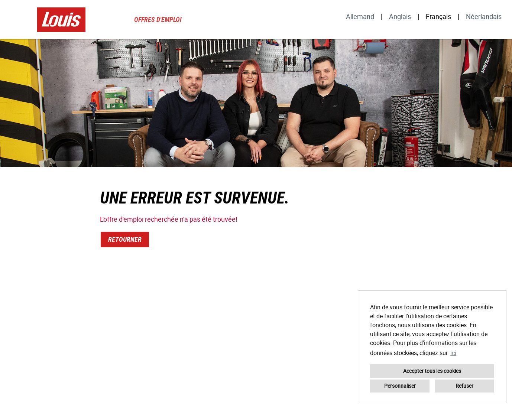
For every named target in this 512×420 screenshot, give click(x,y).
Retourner (125, 239)
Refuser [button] (464, 386)
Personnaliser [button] (400, 386)
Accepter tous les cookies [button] (432, 371)
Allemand (360, 16)
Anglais (400, 16)
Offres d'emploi (158, 19)
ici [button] (453, 353)
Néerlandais (484, 16)
